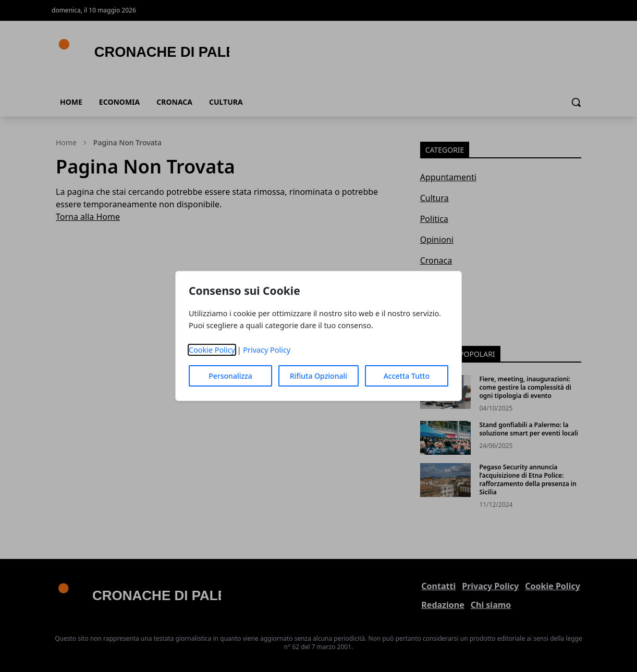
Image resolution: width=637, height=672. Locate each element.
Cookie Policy (212, 350)
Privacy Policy (267, 350)
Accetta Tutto (407, 376)
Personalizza (230, 376)
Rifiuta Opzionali (318, 376)
